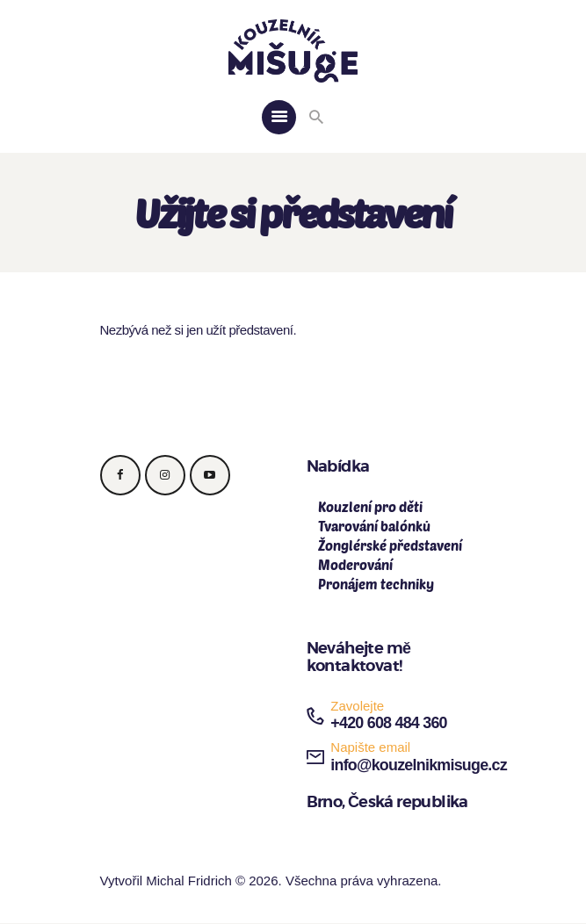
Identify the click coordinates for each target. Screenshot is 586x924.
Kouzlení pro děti (370, 507)
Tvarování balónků (374, 526)
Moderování (355, 565)
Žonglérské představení (390, 545)
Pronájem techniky (376, 584)
